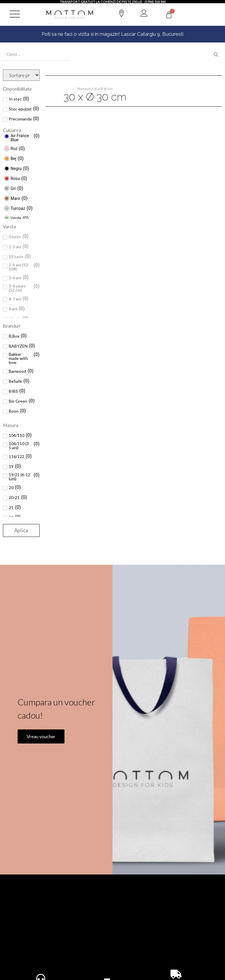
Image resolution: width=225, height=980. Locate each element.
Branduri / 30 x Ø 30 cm (95, 89)
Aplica (21, 530)
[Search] (216, 55)
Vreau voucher (39, 752)
